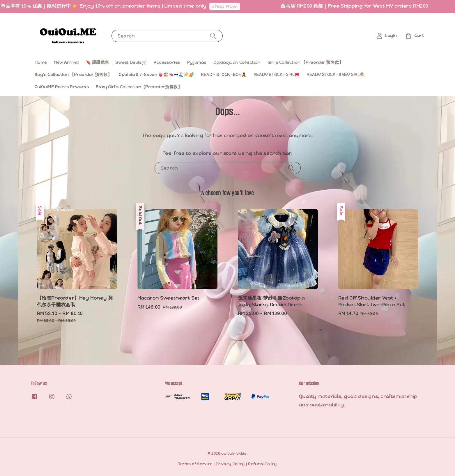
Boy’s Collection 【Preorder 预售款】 (73, 75)
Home (41, 62)
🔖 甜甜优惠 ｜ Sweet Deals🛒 (116, 62)
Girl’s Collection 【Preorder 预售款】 (306, 62)
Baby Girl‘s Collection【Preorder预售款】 (139, 87)
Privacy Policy (230, 464)
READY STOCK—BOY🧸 (224, 75)
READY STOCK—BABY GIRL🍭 (336, 75)
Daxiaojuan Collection (237, 62)
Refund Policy (262, 464)
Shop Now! (229, 6)
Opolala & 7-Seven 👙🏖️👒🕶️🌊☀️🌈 (156, 75)
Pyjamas (197, 62)
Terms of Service (195, 464)
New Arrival (66, 62)
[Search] (213, 36)
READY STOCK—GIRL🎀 (277, 75)
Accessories (167, 62)
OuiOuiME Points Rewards (62, 87)
